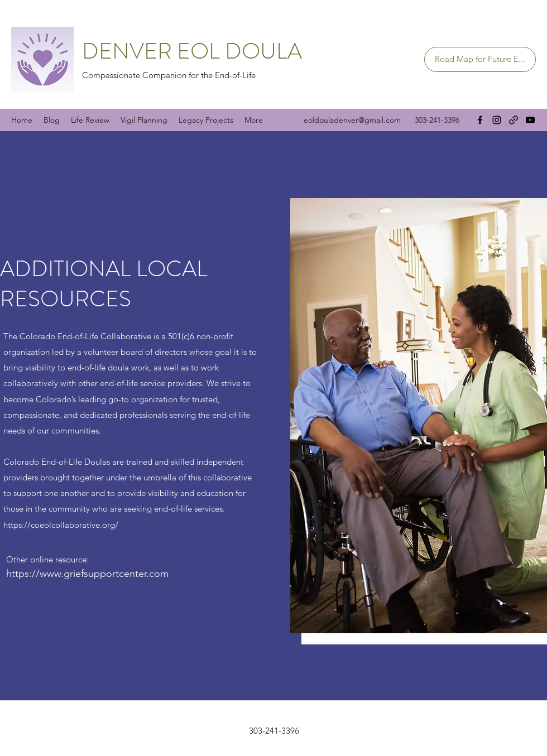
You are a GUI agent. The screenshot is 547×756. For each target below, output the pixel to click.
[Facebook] (480, 120)
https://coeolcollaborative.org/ (61, 525)
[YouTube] (530, 120)
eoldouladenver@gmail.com (352, 120)
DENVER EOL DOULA (192, 51)
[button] (419, 416)
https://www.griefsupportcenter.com (87, 574)
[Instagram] (497, 120)
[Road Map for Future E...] (480, 59)
